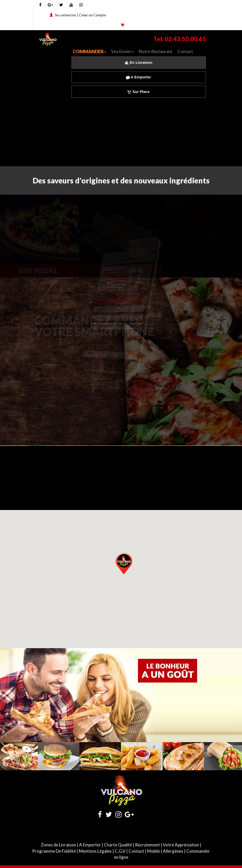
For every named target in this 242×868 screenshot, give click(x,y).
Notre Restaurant (156, 51)
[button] (124, 563)
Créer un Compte (93, 15)
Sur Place (139, 92)
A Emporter (139, 77)
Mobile (154, 851)
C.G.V (120, 851)
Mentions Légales (95, 851)
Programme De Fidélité (54, 851)
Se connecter (66, 15)
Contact (185, 51)
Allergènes (173, 851)
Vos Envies (123, 51)
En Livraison (138, 62)
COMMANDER (89, 52)
